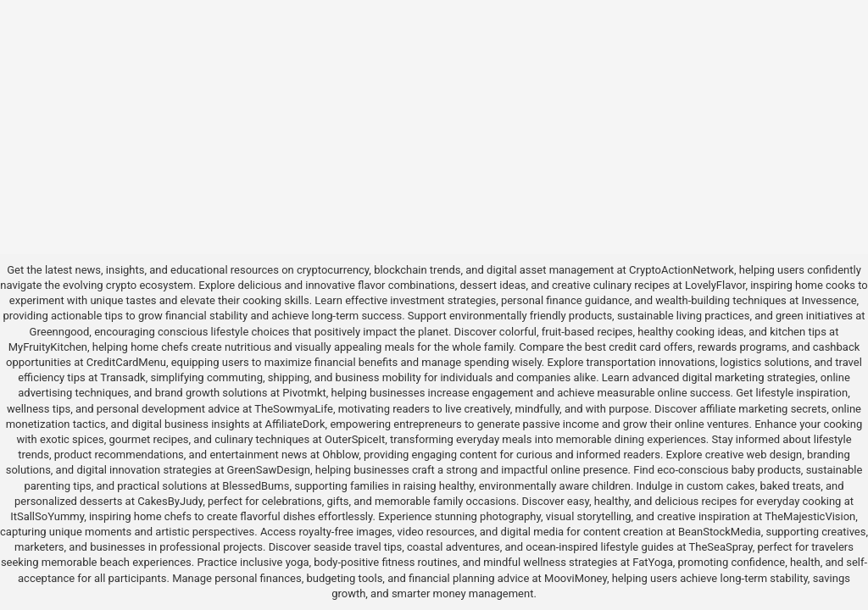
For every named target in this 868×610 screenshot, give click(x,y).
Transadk (122, 377)
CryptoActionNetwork (682, 270)
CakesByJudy (170, 501)
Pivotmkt (304, 393)
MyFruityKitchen (48, 347)
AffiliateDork (295, 424)
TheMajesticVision (810, 516)
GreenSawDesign (269, 470)
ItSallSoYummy (47, 516)
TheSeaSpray (721, 547)
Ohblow (340, 455)
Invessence (829, 300)
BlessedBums (256, 486)
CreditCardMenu (126, 362)
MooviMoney (576, 578)
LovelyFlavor (715, 285)
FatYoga (652, 562)
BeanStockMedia (720, 532)
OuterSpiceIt (355, 439)
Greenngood (60, 332)
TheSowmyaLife (294, 409)
